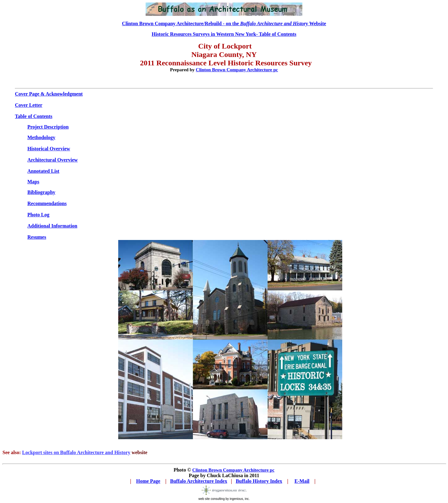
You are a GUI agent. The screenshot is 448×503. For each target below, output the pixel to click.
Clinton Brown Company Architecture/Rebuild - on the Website (224, 24)
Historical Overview (49, 149)
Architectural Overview (53, 160)
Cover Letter (29, 105)
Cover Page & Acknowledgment (49, 94)
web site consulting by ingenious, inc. (224, 499)
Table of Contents (34, 116)
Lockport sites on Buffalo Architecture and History (76, 452)
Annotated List (43, 171)
